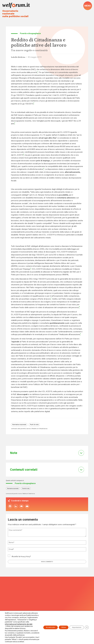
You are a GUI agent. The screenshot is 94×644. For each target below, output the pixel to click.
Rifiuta (59, 622)
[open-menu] (88, 6)
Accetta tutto (43, 622)
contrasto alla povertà (19, 428)
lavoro (32, 428)
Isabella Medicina (19, 56)
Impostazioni (75, 622)
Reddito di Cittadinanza (44, 428)
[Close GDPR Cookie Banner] (86, 622)
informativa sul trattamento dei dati (17, 620)
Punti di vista (38, 423)
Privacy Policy (26, 557)
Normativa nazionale (21, 423)
